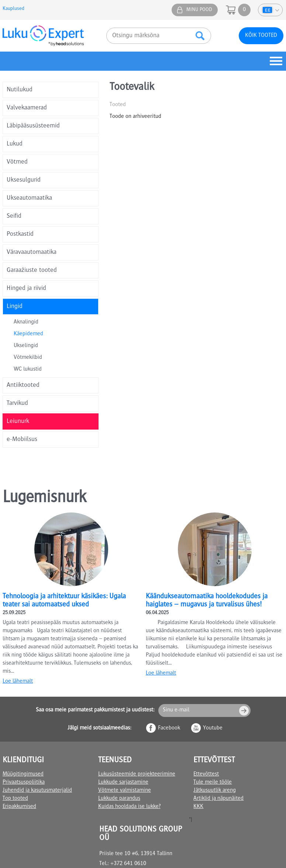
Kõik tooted (261, 36)
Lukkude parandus (119, 799)
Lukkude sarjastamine (123, 783)
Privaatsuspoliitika (24, 783)
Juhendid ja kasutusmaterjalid (37, 791)
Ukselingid (26, 346)
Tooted (118, 105)
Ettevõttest (206, 774)
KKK (198, 807)
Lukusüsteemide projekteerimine (137, 774)
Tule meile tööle (213, 783)
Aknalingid (26, 322)
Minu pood (199, 10)
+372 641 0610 (128, 864)
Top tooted (15, 799)
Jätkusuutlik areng (215, 791)
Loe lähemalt (18, 682)
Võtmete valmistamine (125, 791)
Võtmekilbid (28, 358)
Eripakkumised (19, 807)
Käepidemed (28, 334)
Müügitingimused (23, 774)
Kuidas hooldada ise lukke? (129, 807)
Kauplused (13, 9)
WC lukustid (28, 370)
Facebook (169, 728)
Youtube (213, 728)
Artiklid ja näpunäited (218, 799)
